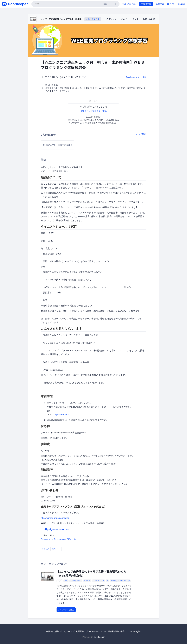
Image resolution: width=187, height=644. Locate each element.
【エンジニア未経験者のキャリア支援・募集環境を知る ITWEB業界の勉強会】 (75, 19)
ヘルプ (71, 631)
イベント (111, 19)
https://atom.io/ (61, 414)
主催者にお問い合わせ (56, 631)
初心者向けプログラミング (120, 581)
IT (107, 581)
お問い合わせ (149, 19)
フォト (136, 19)
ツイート (56, 549)
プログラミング (98, 581)
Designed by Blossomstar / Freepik (58, 539)
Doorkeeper (99, 637)
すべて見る (141, 134)
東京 (66, 581)
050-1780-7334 (129, 4)
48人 (59, 581)
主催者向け (146, 4)
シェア (46, 549)
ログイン (171, 4)
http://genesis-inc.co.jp (58, 529)
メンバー (124, 19)
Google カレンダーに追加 (136, 77)
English (181, 4)
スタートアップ (76, 581)
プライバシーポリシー (96, 631)
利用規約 (80, 631)
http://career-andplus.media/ (55, 518)
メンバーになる (93, 19)
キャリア (87, 581)
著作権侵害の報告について (120, 631)
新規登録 (160, 4)
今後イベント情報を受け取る (93, 111)
